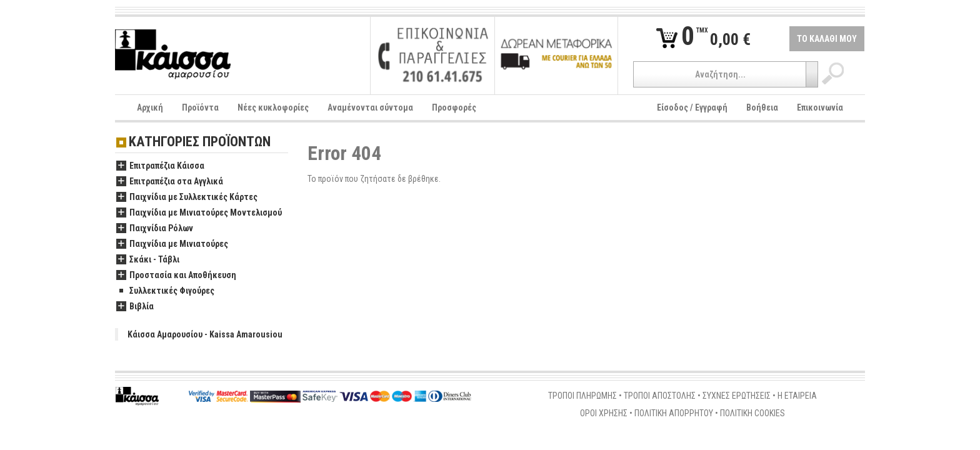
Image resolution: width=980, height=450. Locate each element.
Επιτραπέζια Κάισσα (160, 166)
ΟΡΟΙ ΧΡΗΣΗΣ (604, 413)
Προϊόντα (200, 107)
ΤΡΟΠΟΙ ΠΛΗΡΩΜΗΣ (582, 396)
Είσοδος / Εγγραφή (692, 107)
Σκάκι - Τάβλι (148, 260)
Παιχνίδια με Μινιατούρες (172, 244)
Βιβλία (135, 307)
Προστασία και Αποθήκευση (176, 276)
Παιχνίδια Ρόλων (155, 229)
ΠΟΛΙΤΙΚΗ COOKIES (752, 413)
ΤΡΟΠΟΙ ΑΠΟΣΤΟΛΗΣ (660, 396)
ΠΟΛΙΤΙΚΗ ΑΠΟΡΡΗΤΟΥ (674, 413)
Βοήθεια (762, 107)
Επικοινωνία (820, 107)
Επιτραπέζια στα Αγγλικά (170, 182)
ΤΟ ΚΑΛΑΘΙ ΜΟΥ (827, 39)
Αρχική (150, 107)
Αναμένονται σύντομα (370, 107)
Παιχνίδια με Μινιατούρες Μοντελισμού (199, 213)
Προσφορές (454, 107)
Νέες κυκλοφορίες (273, 107)
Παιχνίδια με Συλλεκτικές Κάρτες (187, 197)
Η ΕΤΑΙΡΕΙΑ (797, 396)
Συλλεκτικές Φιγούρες (165, 291)
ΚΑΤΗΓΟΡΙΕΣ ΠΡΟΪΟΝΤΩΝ (200, 142)
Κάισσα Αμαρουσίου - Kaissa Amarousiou (205, 334)
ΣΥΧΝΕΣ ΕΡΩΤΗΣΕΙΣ (737, 396)
